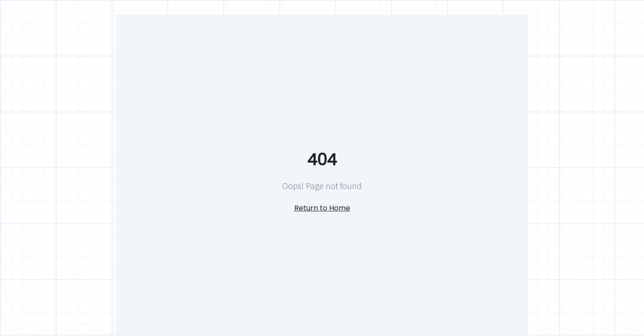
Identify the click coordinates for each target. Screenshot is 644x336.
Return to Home (322, 208)
